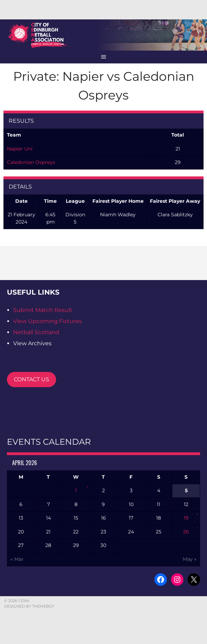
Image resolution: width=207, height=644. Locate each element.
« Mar (17, 559)
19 (186, 518)
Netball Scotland (36, 332)
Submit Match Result (43, 310)
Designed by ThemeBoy (29, 606)
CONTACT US (31, 379)
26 (186, 532)
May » (190, 559)
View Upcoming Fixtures (47, 321)
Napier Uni (20, 149)
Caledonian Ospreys (31, 162)
